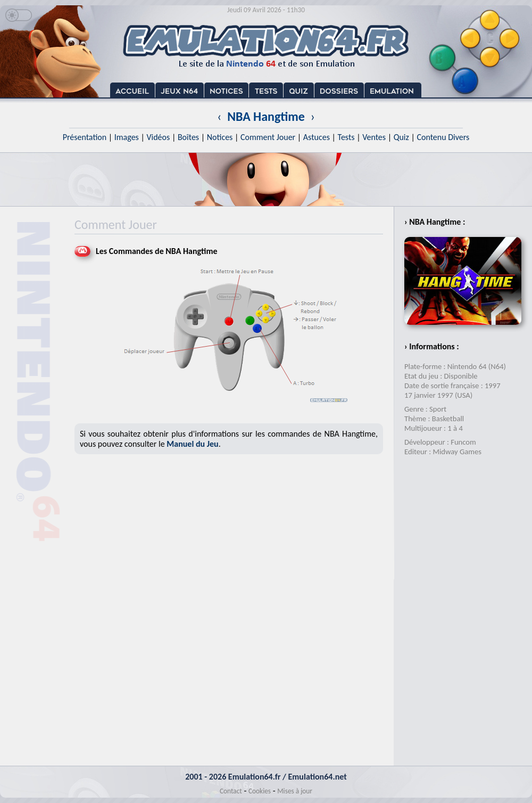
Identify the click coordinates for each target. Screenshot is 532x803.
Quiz (401, 137)
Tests (346, 137)
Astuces (317, 137)
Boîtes (188, 137)
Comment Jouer (268, 137)
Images (127, 137)
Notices (220, 137)
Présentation (85, 137)
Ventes (374, 137)
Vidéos (158, 137)
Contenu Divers (443, 137)
